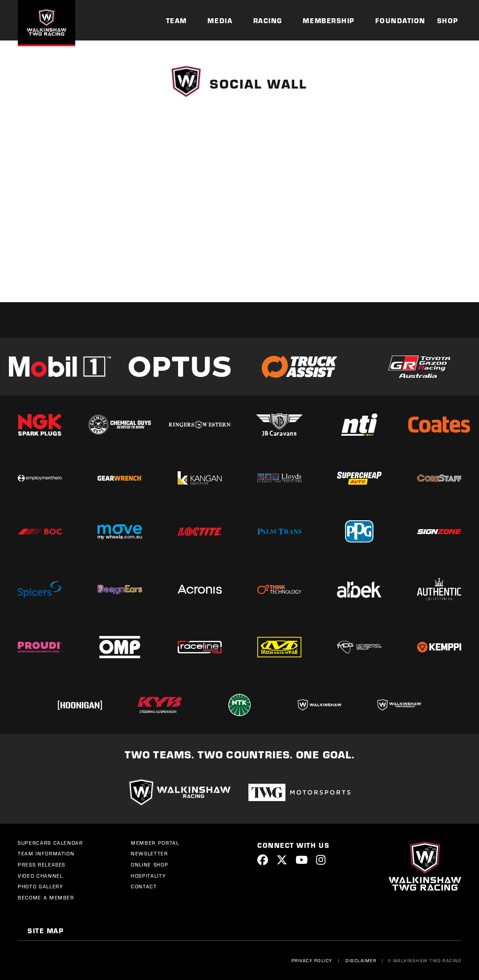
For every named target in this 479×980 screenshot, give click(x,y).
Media (220, 20)
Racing (268, 20)
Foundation (400, 20)
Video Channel (40, 876)
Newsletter (150, 854)
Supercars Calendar (51, 843)
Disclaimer (359, 960)
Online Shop (150, 865)
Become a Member (46, 898)
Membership (329, 20)
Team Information (46, 854)
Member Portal (155, 843)
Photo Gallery (40, 887)
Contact (144, 887)
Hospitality (148, 876)
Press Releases (42, 865)
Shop (448, 20)
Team (177, 20)
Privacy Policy (310, 960)
